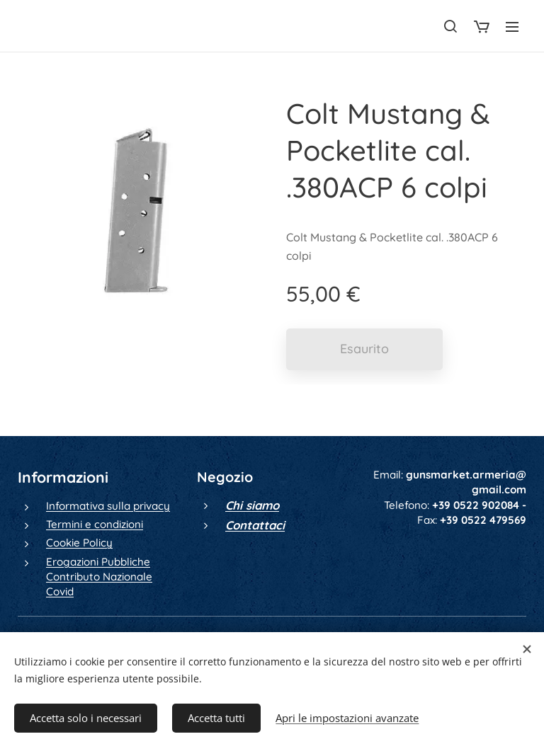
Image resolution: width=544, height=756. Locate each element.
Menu (512, 27)
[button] (450, 26)
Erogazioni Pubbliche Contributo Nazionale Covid (99, 577)
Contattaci (255, 525)
